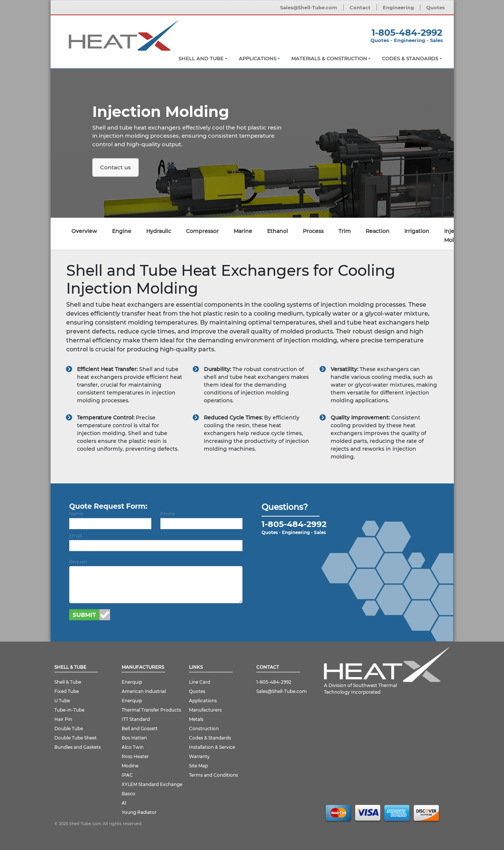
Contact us (115, 167)
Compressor (202, 231)
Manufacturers (205, 710)
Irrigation (417, 231)
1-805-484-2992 (274, 682)
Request (78, 562)
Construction (204, 728)
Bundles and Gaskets (78, 747)
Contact (360, 7)
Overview (84, 231)
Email (76, 536)
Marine (243, 231)
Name (76, 514)
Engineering (398, 7)
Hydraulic (159, 231)
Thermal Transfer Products (151, 710)
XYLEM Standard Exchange (152, 784)
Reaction (378, 231)
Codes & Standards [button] (410, 58)
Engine (122, 231)
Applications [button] (258, 58)
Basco (129, 794)
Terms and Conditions (214, 775)
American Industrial (144, 691)
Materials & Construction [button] (329, 58)
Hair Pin (63, 719)
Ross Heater (135, 756)
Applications (203, 701)
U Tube (62, 701)
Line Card (200, 682)
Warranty (199, 756)
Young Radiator (139, 812)
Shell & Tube (68, 682)
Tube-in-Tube (69, 710)
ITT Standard (136, 719)
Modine (130, 766)
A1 (124, 803)
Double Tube (69, 728)
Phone (168, 514)
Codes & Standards (210, 738)
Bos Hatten (134, 738)
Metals (196, 719)
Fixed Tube (67, 691)
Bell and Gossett (140, 728)
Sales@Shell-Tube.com (309, 7)
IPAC (127, 775)
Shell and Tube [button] (201, 58)
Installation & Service (212, 747)
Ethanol (277, 231)
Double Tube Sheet (76, 738)
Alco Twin (133, 747)
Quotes (436, 7)
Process (313, 231)
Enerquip (132, 682)
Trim (345, 231)
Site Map (198, 766)
